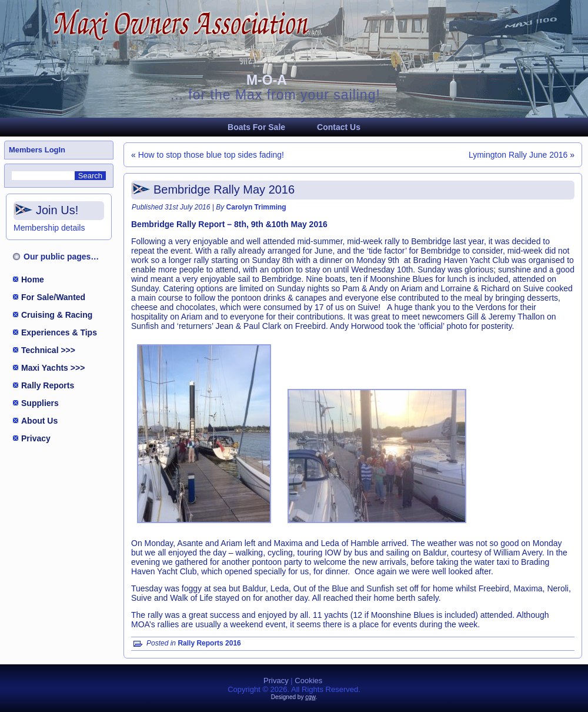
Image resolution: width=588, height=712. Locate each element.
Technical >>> (48, 350)
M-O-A (267, 80)
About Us (39, 421)
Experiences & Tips (59, 332)
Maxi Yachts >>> (53, 368)
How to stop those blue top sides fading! (211, 155)
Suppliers (40, 403)
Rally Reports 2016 (209, 643)
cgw (310, 697)
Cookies (308, 681)
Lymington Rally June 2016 (518, 155)
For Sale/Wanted (53, 297)
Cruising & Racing (57, 315)
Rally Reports (48, 385)
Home (33, 280)
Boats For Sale (256, 127)
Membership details (49, 228)
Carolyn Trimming (256, 207)
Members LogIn (37, 150)
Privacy (36, 438)
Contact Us (339, 127)
